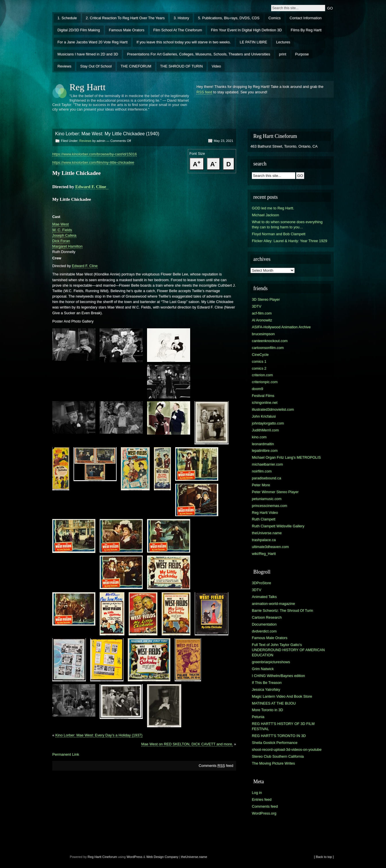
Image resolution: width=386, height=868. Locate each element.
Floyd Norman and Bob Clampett (279, 234)
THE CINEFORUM (136, 66)
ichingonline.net (265, 403)
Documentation (264, 624)
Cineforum (110, 857)
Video (216, 66)
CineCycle (260, 355)
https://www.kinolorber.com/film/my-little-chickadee (93, 162)
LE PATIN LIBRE (254, 42)
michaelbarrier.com (267, 464)
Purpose (302, 54)
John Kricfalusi (264, 416)
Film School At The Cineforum (178, 30)
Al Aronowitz (262, 320)
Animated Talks (264, 597)
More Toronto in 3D (268, 710)
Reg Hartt (87, 87)
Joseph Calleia (64, 235)
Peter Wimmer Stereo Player (275, 492)
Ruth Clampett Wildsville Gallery (278, 526)
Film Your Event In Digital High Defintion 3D (246, 30)
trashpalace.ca (264, 540)
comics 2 (259, 368)
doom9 (257, 389)
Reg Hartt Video (265, 513)
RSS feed (204, 92)
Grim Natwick (263, 669)
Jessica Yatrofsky (266, 689)
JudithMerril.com (265, 430)
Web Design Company (162, 857)
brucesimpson (263, 334)
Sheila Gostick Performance (275, 743)
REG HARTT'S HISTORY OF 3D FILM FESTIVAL (283, 726)
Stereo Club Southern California (278, 756)
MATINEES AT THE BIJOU (274, 703)
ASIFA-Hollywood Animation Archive (281, 327)
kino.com (259, 437)
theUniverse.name (267, 533)
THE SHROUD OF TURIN (182, 66)
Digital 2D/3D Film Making (79, 30)
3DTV (257, 306)
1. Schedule (67, 18)
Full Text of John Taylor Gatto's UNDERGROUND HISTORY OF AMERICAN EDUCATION (288, 650)
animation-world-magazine (273, 604)
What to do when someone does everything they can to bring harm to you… (287, 224)
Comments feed (216, 766)
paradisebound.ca (267, 478)
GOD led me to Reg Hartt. (273, 208)
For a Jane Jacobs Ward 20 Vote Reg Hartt (92, 42)
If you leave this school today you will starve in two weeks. (184, 42)
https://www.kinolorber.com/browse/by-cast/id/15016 (94, 154)
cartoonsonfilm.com (268, 348)
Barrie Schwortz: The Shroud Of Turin (282, 611)
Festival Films (263, 396)
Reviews (64, 66)
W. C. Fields (62, 230)
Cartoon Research (267, 617)
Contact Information (306, 18)
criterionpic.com (265, 382)
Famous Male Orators (127, 30)
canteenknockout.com (270, 341)
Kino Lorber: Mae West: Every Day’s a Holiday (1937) (99, 735)
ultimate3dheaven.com (270, 547)
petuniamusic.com (267, 499)
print (283, 54)
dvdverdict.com (264, 631)
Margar (58, 246)
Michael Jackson (266, 215)
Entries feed (262, 799)
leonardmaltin (263, 444)
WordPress (135, 857)
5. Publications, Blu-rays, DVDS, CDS (229, 18)
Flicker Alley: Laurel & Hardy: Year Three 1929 (289, 241)
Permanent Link (66, 754)
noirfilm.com (262, 471)
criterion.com (262, 375)
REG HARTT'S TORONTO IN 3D (279, 736)
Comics (275, 18)
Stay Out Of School (96, 66)
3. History (181, 18)
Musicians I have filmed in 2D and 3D (88, 54)
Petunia (258, 717)
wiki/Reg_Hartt (264, 554)
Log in (257, 793)
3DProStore (261, 583)
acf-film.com (262, 313)
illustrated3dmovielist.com (273, 409)
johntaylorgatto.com (268, 423)
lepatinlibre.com (265, 451)
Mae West (60, 224)
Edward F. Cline (92, 187)
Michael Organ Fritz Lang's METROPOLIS (286, 457)
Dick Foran (61, 241)
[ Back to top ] (324, 857)
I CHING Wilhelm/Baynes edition (278, 676)
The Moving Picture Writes (273, 763)
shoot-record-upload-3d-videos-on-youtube (287, 750)
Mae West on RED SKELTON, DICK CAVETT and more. (187, 744)
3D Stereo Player (266, 299)
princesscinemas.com (270, 506)
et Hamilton (73, 246)
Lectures (283, 42)
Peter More (261, 485)
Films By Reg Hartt (306, 30)
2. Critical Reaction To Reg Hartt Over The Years (125, 18)
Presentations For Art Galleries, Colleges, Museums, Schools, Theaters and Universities (198, 54)
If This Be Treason (267, 683)
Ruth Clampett (264, 519)
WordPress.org (264, 813)
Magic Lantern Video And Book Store (282, 696)
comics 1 (259, 361)
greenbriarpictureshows (271, 662)
